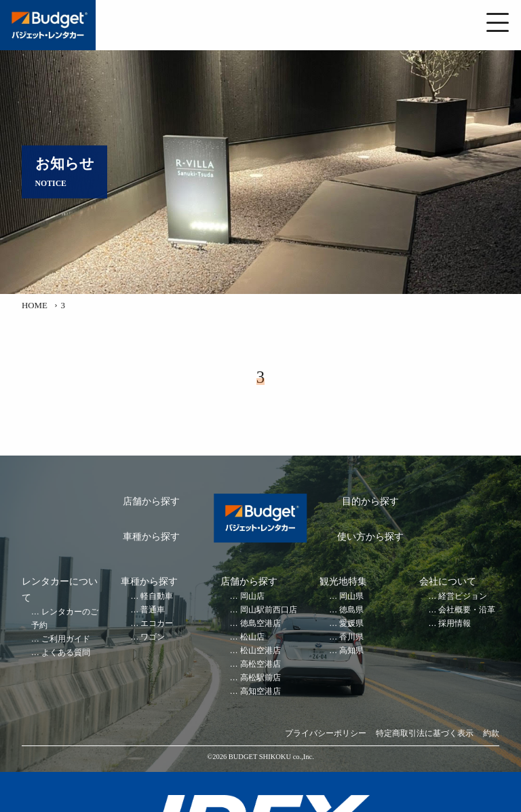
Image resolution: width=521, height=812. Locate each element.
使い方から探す (370, 537)
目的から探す (370, 501)
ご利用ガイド (66, 639)
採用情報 (455, 624)
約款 (491, 734)
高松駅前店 (260, 678)
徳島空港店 (260, 624)
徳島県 (351, 610)
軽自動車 (157, 596)
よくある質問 (66, 653)
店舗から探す (151, 501)
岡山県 (351, 596)
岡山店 (252, 596)
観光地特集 (343, 582)
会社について (448, 582)
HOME (35, 306)
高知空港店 (260, 691)
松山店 (252, 637)
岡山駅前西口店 (269, 610)
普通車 (153, 610)
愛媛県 (351, 624)
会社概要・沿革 (467, 610)
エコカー (157, 624)
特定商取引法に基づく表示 (425, 734)
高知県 (351, 651)
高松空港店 (260, 664)
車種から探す (151, 537)
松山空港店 (260, 651)
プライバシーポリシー (326, 734)
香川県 (351, 637)
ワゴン (153, 637)
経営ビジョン (463, 596)
